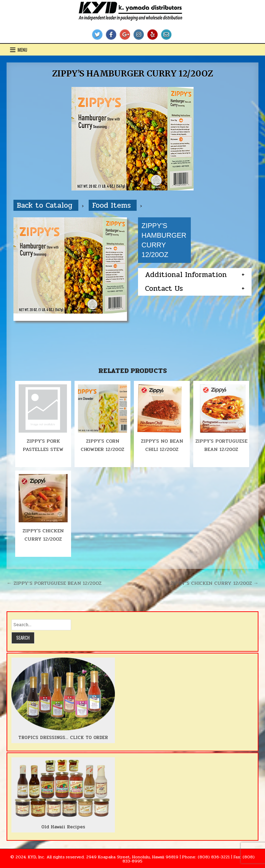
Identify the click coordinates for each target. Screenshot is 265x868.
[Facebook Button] (111, 34)
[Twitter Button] (97, 34)
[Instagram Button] (139, 34)
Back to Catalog (46, 205)
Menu (22, 50)
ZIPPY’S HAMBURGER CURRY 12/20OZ (133, 74)
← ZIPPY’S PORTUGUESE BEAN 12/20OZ (54, 583)
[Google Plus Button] (125, 34)
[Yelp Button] (153, 34)
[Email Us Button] (166, 34)
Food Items (113, 205)
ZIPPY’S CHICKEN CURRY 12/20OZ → (214, 583)
